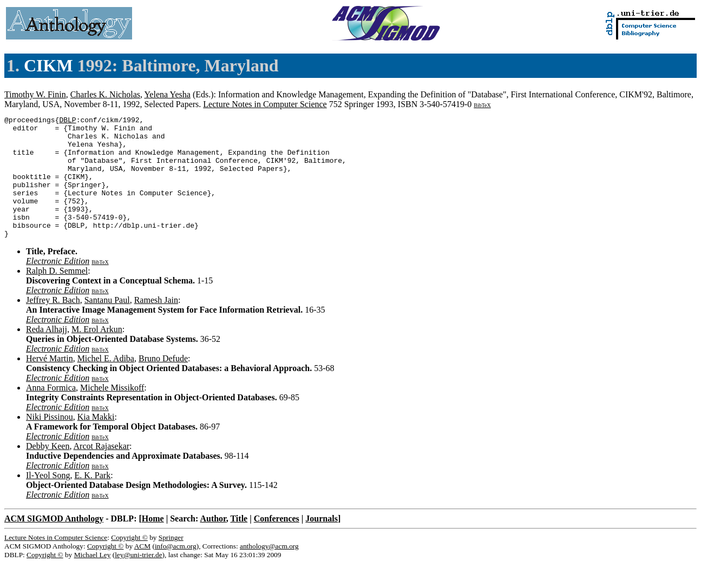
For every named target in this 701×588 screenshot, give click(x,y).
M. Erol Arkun (97, 354)
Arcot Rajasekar (102, 470)
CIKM (48, 65)
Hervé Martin (50, 383)
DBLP (67, 121)
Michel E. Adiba (106, 383)
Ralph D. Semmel (57, 295)
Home (153, 543)
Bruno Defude (163, 383)
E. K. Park (93, 500)
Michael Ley (93, 579)
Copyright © (129, 562)
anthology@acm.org (269, 570)
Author (213, 543)
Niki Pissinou (50, 441)
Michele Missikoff (112, 412)
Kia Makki (96, 441)
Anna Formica (51, 412)
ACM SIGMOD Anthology (54, 543)
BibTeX (482, 105)
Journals (322, 543)
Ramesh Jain (156, 324)
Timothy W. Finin (35, 94)
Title (239, 543)
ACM (142, 570)
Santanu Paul (107, 324)
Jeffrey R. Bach (53, 324)
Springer (171, 562)
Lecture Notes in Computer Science (265, 104)
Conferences (277, 543)
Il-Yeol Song (48, 500)
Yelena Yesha (167, 94)
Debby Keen (48, 470)
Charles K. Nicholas (105, 94)
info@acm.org (176, 570)
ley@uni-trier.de (138, 579)
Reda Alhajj (47, 354)
